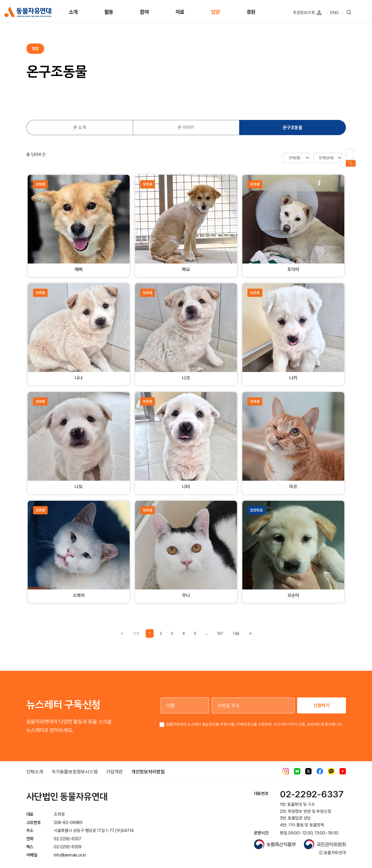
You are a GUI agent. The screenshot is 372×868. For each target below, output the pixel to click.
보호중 (40, 179)
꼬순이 (293, 590)
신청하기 (321, 700)
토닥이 (293, 264)
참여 (144, 12)
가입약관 (114, 767)
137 (220, 628)
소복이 (79, 590)
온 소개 (80, 127)
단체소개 (35, 767)
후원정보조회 (304, 13)
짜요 (186, 264)
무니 (186, 590)
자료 (180, 12)
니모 (79, 481)
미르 (293, 481)
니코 (186, 372)
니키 (293, 372)
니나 (79, 372)
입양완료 (256, 505)
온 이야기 (186, 127)
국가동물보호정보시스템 (74, 767)
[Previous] (236, 628)
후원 (251, 12)
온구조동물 (292, 128)
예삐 (79, 264)
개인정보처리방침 (148, 767)
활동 (109, 12)
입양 (215, 12)
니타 (186, 481)
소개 (73, 12)
